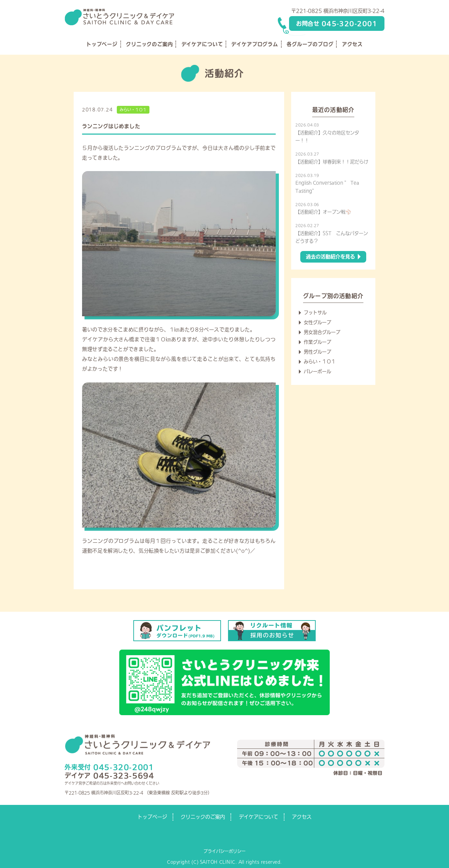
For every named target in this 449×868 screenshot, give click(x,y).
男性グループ (317, 352)
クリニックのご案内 (149, 44)
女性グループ (317, 322)
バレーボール (317, 371)
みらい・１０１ (133, 110)
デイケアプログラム (255, 44)
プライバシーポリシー (224, 851)
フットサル (315, 313)
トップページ (102, 44)
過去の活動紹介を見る (330, 257)
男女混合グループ (322, 332)
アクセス (352, 44)
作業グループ (317, 342)
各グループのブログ (310, 44)
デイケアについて (202, 44)
